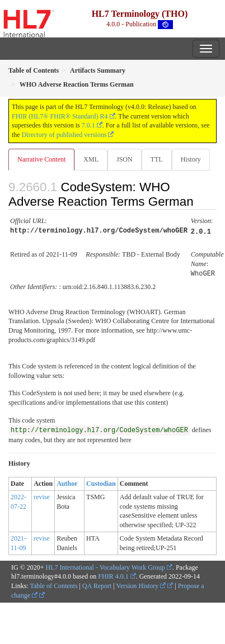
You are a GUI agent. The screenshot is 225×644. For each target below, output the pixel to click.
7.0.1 (88, 125)
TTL (157, 159)
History (191, 159)
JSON (125, 159)
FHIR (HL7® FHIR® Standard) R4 (60, 116)
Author (67, 482)
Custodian (101, 482)
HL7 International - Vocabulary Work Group (106, 566)
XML (91, 159)
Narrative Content (41, 159)
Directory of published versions (64, 135)
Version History (141, 584)
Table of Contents (53, 584)
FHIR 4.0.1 (113, 575)
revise (42, 495)
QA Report (97, 584)
